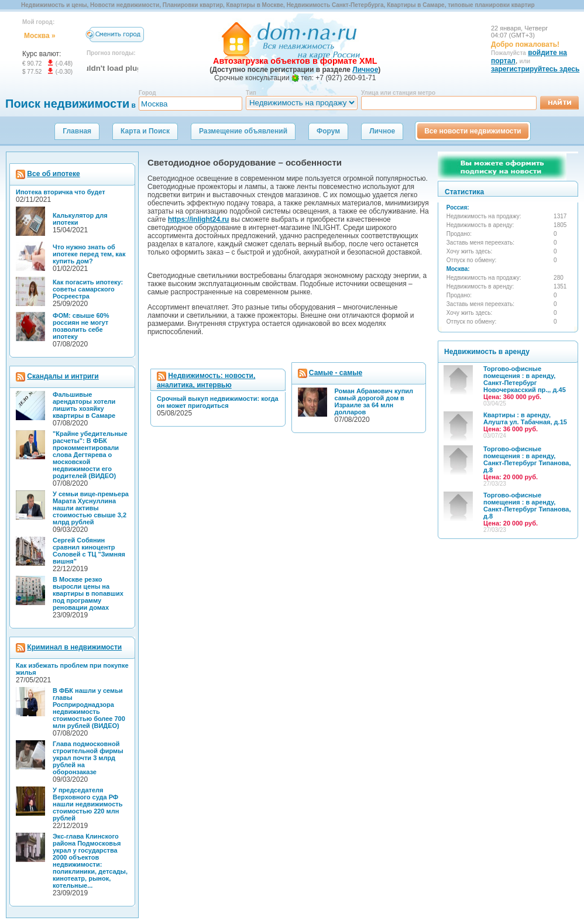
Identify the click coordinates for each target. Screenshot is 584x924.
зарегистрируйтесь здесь (535, 69)
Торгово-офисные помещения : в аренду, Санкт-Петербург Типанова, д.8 (527, 463)
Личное (382, 131)
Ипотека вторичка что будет (61, 192)
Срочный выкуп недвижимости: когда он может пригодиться (218, 402)
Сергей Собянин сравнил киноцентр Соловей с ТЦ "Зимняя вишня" (89, 551)
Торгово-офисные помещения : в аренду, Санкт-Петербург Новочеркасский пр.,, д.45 (525, 383)
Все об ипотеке (53, 174)
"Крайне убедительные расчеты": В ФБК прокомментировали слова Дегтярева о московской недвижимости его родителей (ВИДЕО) (90, 455)
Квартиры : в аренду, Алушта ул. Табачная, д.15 (525, 422)
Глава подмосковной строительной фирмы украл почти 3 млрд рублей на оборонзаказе (88, 758)
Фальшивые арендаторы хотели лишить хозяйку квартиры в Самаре (84, 405)
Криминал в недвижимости (74, 647)
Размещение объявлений (243, 131)
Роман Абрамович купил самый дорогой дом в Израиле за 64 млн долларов (374, 401)
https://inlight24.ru (199, 219)
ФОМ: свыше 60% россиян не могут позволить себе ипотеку (81, 326)
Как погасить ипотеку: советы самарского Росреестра (88, 289)
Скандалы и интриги (63, 376)
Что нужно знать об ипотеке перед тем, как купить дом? (89, 254)
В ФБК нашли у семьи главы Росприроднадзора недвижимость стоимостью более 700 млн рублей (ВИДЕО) (89, 708)
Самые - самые (336, 373)
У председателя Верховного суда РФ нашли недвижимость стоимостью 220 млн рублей (87, 804)
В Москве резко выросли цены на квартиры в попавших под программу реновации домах (88, 593)
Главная (77, 131)
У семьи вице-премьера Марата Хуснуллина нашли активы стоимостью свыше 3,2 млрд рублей (91, 508)
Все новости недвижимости (473, 131)
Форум (328, 131)
